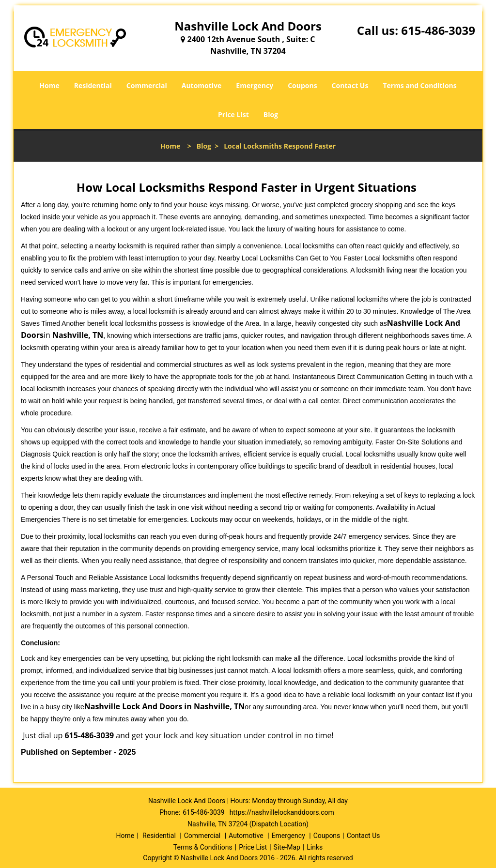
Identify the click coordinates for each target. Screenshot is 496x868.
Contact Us (350, 85)
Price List (233, 114)
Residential (93, 85)
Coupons (302, 85)
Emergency (255, 85)
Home (49, 85)
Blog (271, 114)
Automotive (202, 85)
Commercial (147, 85)
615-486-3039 (438, 30)
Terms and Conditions (419, 85)
